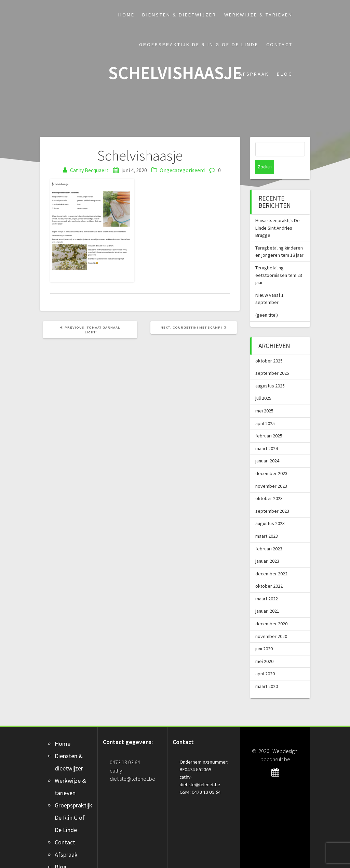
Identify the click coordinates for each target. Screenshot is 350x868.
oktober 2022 (269, 572)
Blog (285, 74)
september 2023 (272, 497)
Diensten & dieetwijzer (179, 15)
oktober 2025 (269, 346)
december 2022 (271, 559)
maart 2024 (267, 434)
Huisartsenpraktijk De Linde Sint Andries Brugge (278, 213)
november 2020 (271, 622)
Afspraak (254, 74)
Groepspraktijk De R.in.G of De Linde (199, 44)
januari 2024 (267, 446)
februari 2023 (269, 534)
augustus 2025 (270, 371)
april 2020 (265, 659)
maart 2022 (267, 584)
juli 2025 (263, 384)
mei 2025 (264, 396)
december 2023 (271, 459)
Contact (279, 44)
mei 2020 (264, 647)
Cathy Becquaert (89, 170)
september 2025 (272, 359)
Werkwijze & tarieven (258, 15)
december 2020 (271, 609)
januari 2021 (267, 597)
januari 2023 (267, 547)
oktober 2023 (269, 484)
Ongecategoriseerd (182, 170)
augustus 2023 (270, 509)
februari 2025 (269, 421)
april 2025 (265, 409)
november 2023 (271, 472)
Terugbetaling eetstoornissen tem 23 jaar (279, 261)
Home (126, 15)
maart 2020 (267, 672)
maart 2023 (267, 522)
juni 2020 (264, 634)
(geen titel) (267, 301)
